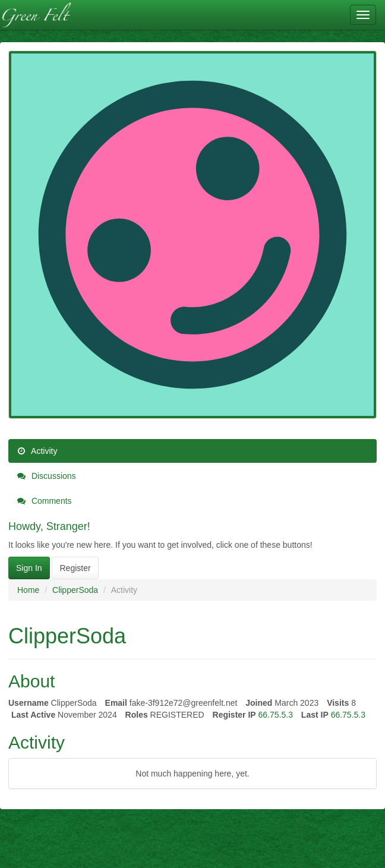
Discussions (47, 476)
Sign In (29, 568)
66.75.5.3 (276, 715)
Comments (45, 501)
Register (75, 568)
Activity (37, 451)
